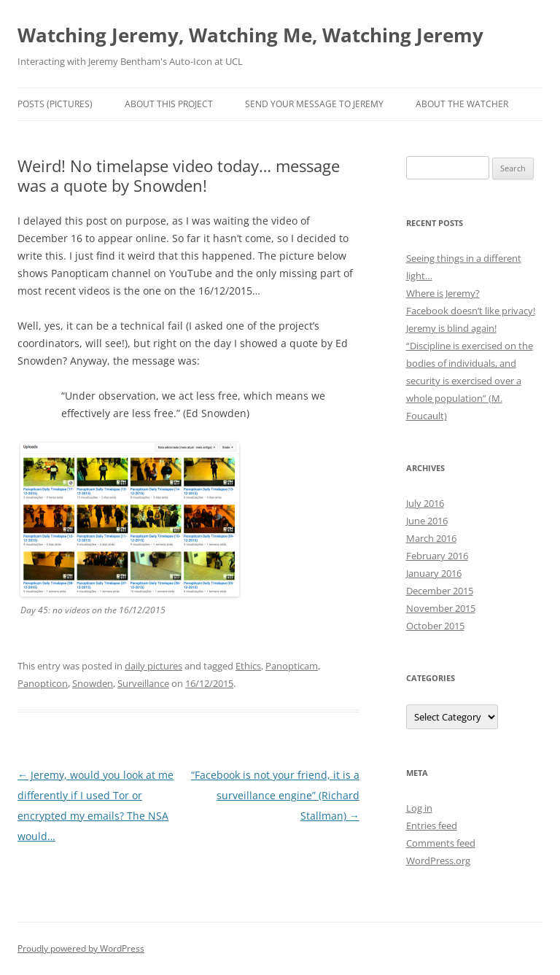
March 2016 (431, 538)
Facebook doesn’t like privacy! (471, 311)
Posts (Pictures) (55, 104)
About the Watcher (462, 104)
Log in (419, 808)
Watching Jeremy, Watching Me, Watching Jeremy (250, 35)
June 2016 (427, 521)
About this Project (169, 104)
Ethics (248, 666)
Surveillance (143, 683)
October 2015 (435, 626)
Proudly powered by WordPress (81, 948)
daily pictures (153, 666)
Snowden (93, 683)
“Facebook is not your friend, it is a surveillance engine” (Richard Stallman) (275, 795)
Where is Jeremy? (443, 293)
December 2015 (440, 591)
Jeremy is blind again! (451, 328)
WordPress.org (438, 861)
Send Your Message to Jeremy (314, 104)
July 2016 (425, 503)
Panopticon (43, 683)
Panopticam (292, 666)
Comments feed (441, 843)
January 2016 (434, 573)
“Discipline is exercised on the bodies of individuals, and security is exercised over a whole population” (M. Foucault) (470, 381)
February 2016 (437, 556)
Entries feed (432, 826)
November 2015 (441, 608)
